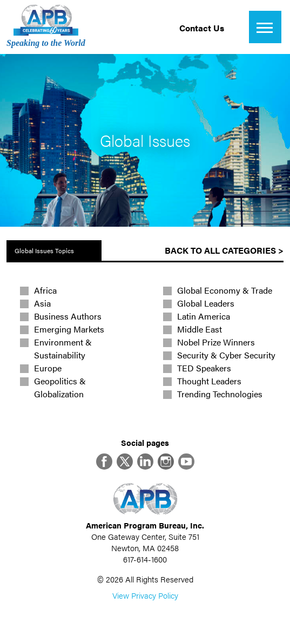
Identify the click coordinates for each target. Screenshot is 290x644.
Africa (45, 290)
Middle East (200, 329)
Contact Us (202, 28)
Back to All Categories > (224, 250)
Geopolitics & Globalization (60, 387)
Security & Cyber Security (226, 355)
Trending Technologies (220, 394)
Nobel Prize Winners (216, 342)
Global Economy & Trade (225, 290)
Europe (48, 368)
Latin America (204, 316)
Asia (42, 303)
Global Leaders (206, 303)
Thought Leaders (209, 381)
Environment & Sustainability (63, 348)
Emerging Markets (69, 329)
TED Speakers (204, 368)
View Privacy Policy (145, 595)
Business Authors (68, 316)
